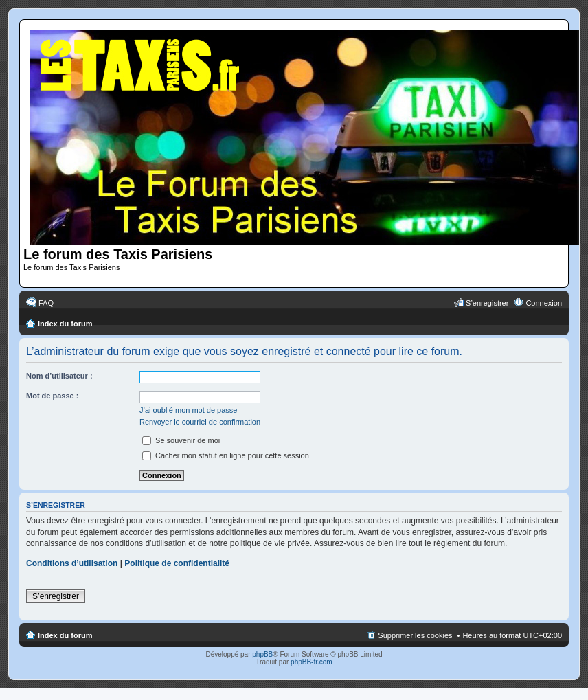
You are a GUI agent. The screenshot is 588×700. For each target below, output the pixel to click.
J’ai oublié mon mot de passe (188, 410)
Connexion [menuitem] (544, 303)
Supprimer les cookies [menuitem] (415, 635)
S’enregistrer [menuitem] (487, 303)
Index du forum (65, 324)
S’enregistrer (56, 596)
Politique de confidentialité (177, 563)
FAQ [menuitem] (46, 303)
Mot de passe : (52, 396)
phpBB (262, 654)
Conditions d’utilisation (72, 563)
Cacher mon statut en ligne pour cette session (226, 455)
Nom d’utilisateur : (59, 376)
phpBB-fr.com (312, 662)
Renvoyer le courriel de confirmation (200, 422)
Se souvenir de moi (181, 440)
